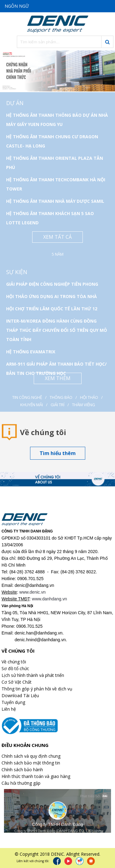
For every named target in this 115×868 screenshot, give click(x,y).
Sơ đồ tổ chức (15, 668)
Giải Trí (57, 405)
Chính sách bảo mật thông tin (31, 763)
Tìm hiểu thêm (58, 453)
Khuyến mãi (32, 405)
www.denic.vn (33, 592)
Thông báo (61, 397)
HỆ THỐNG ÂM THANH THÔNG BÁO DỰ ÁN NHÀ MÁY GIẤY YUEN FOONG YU (57, 120)
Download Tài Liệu (20, 695)
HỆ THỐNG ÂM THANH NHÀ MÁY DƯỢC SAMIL (55, 201)
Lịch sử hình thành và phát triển (33, 675)
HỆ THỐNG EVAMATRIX (31, 352)
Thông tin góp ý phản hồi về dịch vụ (37, 689)
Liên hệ (9, 709)
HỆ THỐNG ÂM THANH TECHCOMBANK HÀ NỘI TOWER (56, 184)
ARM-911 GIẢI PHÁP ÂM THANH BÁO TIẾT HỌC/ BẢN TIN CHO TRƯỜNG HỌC (56, 369)
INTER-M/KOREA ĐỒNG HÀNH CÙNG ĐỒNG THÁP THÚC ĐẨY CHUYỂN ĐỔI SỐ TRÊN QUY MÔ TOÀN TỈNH (57, 330)
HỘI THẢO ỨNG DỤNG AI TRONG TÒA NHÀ (52, 296)
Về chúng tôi (14, 662)
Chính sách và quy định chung (31, 756)
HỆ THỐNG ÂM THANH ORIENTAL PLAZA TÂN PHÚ (55, 163)
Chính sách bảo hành (22, 770)
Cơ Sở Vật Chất (17, 682)
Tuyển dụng (13, 702)
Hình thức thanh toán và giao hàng (36, 776)
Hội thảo (89, 397)
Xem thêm (58, 378)
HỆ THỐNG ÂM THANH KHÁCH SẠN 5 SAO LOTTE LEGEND (50, 218)
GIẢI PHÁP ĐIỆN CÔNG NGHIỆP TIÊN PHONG (52, 284)
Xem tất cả (57, 237)
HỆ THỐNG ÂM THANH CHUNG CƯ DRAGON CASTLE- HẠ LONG (52, 141)
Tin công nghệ (27, 397)
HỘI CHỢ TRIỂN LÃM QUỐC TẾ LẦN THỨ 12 (52, 309)
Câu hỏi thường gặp (21, 783)
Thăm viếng (84, 405)
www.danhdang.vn (49, 599)
